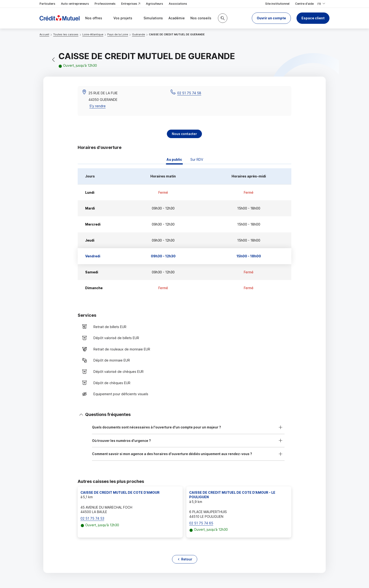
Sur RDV (197, 159)
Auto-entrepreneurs (75, 4)
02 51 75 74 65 (201, 523)
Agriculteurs (154, 4)
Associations (178, 4)
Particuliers (47, 4)
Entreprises (131, 4)
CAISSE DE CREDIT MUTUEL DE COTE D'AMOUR (120, 492)
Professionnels (105, 4)
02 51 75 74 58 (189, 93)
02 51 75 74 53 (92, 518)
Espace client (313, 18)
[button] (271, 18)
